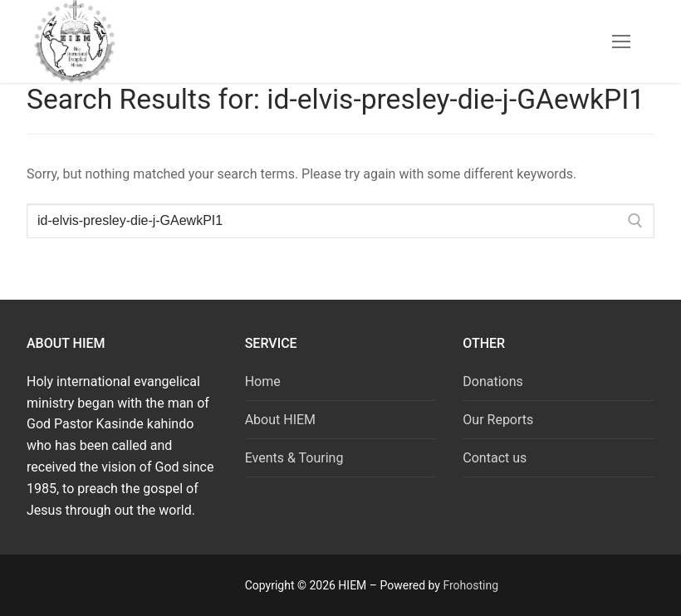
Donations (493, 381)
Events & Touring (294, 458)
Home (263, 381)
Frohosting (470, 585)
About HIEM (280, 420)
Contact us (495, 458)
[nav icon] (621, 42)
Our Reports (498, 420)
